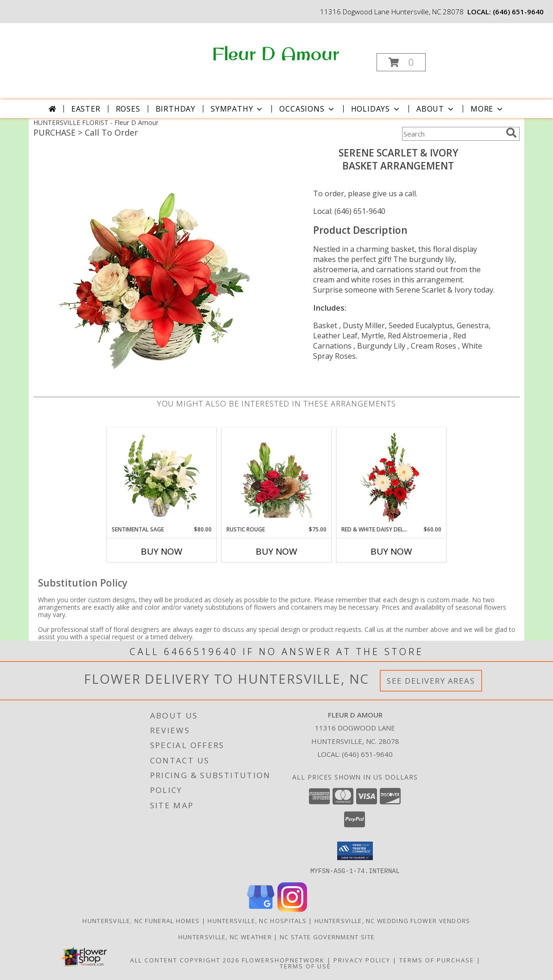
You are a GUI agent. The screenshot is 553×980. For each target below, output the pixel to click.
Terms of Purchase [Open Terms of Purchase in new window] (437, 960)
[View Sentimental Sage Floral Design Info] (162, 476)
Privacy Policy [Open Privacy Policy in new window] (362, 960)
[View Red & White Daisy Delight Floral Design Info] (392, 476)
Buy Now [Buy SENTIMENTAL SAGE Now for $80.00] (162, 551)
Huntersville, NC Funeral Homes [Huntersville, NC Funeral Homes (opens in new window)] (141, 920)
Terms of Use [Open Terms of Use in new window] (305, 966)
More (487, 109)
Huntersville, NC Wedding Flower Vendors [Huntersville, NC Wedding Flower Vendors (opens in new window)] (393, 920)
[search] (511, 133)
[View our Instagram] (292, 909)
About (436, 109)
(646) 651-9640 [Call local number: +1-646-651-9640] (518, 12)
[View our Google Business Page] (261, 909)
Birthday (176, 109)
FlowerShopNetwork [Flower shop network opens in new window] (283, 960)
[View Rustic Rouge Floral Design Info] (277, 476)
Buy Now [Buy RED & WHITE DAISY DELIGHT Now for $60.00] (391, 551)
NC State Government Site (327, 936)
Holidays (376, 109)
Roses (128, 109)
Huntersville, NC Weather (225, 936)
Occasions (307, 109)
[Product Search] (452, 134)
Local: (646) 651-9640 (349, 211)
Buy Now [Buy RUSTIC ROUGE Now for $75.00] (276, 551)
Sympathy (237, 109)
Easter (86, 109)
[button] (401, 62)
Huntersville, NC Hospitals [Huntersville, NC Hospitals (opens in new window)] (257, 920)
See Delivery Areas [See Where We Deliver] (431, 681)
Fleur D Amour (276, 53)
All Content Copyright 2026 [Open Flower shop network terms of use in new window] (185, 960)
